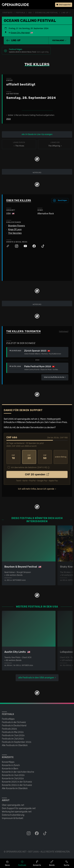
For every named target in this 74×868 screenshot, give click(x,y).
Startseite (8, 13)
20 (29, 457)
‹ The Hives (19, 144)
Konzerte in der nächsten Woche (18, 772)
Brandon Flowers (17, 226)
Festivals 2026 (9, 729)
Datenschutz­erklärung (13, 815)
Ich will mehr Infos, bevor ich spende (36, 489)
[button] (59, 41)
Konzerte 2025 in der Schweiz (17, 782)
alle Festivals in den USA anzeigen (36, 678)
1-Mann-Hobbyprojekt (49, 419)
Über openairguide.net (13, 805)
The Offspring (55, 144)
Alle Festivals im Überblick (15, 745)
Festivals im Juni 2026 (13, 735)
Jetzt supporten (64, 5)
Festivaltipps (8, 719)
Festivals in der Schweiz (14, 722)
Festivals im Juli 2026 (13, 739)
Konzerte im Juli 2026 (13, 779)
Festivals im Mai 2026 (13, 732)
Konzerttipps (8, 762)
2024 (8, 119)
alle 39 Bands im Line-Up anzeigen (37, 134)
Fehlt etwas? (64, 332)
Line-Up (65, 13)
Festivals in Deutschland (14, 726)
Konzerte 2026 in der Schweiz (17, 785)
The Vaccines (15, 233)
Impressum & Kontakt (13, 818)
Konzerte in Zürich (11, 765)
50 (45, 457)
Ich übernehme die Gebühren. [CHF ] (29, 467)
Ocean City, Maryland (20, 33)
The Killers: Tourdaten (23, 331)
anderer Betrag (61, 457)
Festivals (20, 13)
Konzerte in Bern (10, 769)
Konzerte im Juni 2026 (13, 775)
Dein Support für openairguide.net (19, 808)
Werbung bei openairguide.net (17, 812)
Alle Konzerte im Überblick (15, 788)
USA (30, 13)
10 (13, 457)
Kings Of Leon (15, 230)
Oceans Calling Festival (47, 13)
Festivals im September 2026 (17, 742)
